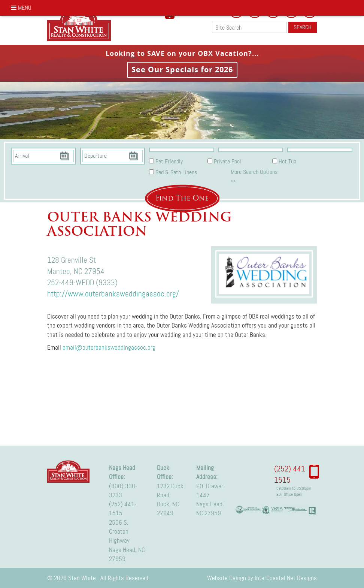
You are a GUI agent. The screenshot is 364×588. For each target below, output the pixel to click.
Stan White (81, 24)
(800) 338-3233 (123, 491)
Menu (21, 8)
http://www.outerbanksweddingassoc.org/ (113, 294)
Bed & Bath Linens (176, 172)
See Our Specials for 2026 (182, 70)
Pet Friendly (169, 161)
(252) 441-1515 (123, 509)
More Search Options (254, 176)
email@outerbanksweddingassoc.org (109, 347)
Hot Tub (287, 161)
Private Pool (227, 161)
